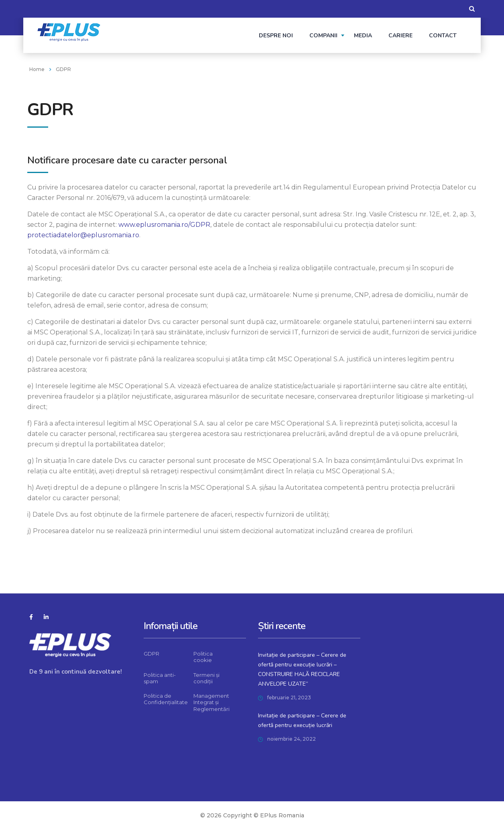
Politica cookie (203, 657)
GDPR (151, 654)
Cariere (400, 36)
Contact (443, 36)
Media (363, 36)
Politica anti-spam (160, 678)
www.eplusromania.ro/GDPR (164, 225)
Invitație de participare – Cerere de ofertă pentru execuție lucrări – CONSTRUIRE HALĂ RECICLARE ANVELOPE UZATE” (302, 669)
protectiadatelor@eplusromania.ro (83, 235)
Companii (323, 36)
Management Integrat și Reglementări (211, 702)
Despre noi (276, 36)
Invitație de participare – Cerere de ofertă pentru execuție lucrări (302, 720)
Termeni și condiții (206, 678)
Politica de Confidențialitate (166, 699)
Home (37, 69)
